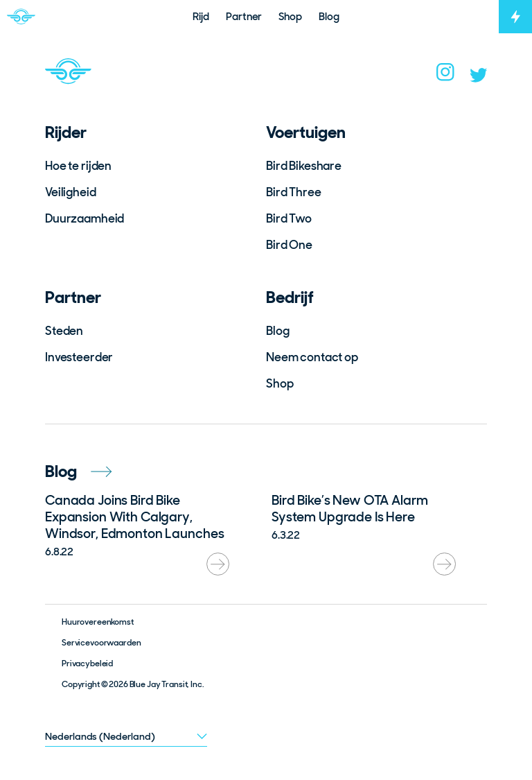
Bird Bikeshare (304, 166)
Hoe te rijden (78, 166)
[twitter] (479, 78)
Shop (280, 383)
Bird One (289, 245)
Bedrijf (290, 297)
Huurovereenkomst (98, 622)
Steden (64, 331)
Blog (277, 331)
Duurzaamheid (85, 218)
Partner (73, 297)
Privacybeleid (87, 664)
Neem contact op (312, 357)
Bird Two (289, 218)
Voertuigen (306, 132)
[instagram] (445, 76)
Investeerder (79, 357)
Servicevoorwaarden (101, 643)
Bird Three (294, 192)
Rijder (66, 132)
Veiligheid (71, 192)
